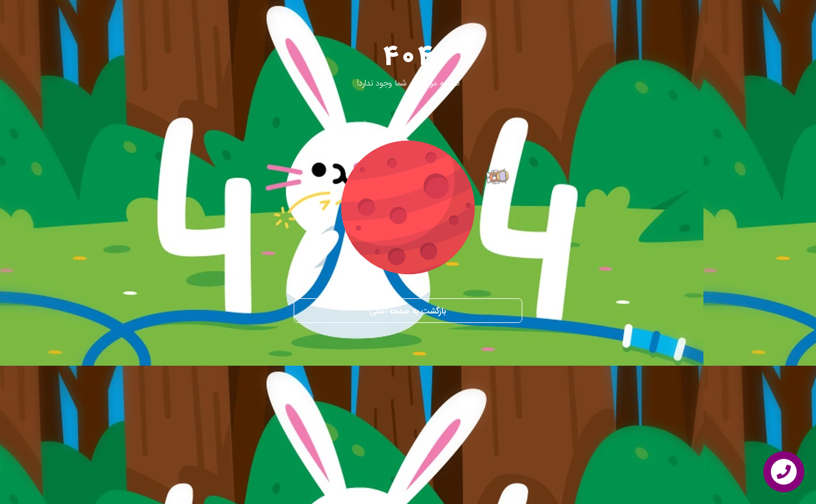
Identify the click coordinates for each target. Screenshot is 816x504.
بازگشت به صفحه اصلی (408, 311)
